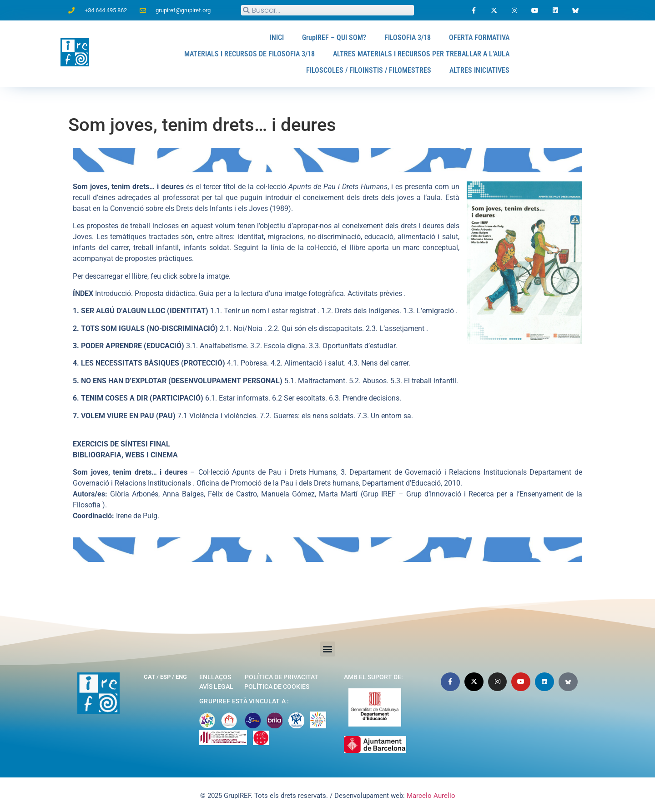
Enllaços (215, 677)
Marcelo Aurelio (431, 796)
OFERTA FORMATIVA (479, 38)
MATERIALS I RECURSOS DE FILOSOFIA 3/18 (249, 54)
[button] (328, 649)
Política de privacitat (282, 677)
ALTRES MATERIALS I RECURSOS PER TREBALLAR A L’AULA (421, 54)
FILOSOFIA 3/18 (408, 38)
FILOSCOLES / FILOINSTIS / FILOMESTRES (369, 70)
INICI (277, 38)
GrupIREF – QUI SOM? (334, 38)
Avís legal (216, 687)
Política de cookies (277, 687)
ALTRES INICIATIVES (479, 70)
